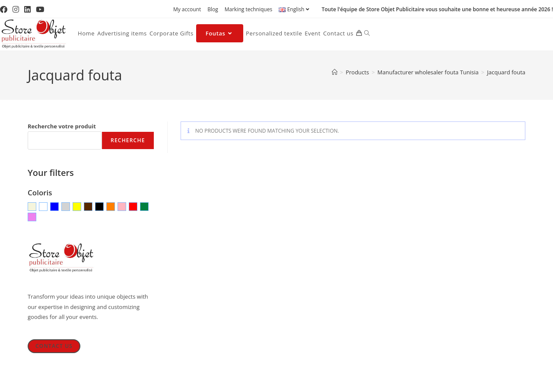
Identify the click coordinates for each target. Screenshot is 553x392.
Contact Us (54, 346)
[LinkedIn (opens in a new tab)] (27, 10)
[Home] (335, 72)
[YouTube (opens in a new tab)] (40, 10)
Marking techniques (248, 9)
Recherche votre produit (62, 126)
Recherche (128, 140)
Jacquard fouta (506, 72)
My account (187, 9)
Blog (213, 9)
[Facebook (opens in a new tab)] (5, 10)
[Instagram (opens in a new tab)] (16, 10)
